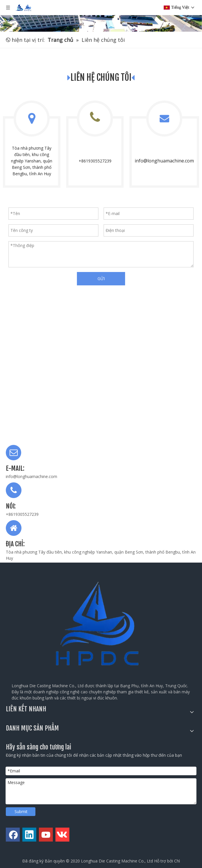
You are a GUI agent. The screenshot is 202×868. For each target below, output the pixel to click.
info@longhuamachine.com (164, 161)
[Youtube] (46, 835)
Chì (177, 861)
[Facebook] (13, 835)
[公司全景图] (101, 16)
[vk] (62, 835)
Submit (21, 811)
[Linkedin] (29, 835)
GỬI (101, 279)
